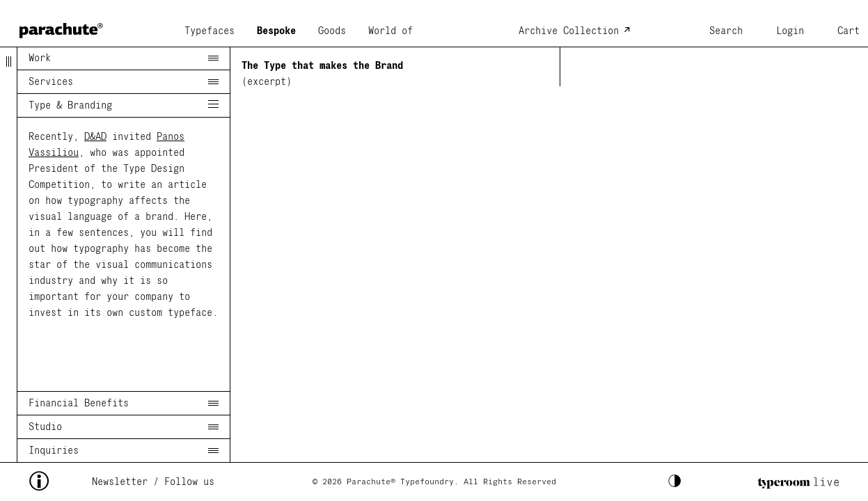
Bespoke (276, 31)
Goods (332, 31)
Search (726, 31)
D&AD (95, 137)
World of (390, 31)
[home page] (61, 26)
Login (790, 31)
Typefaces (210, 31)
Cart (849, 31)
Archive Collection (569, 31)
